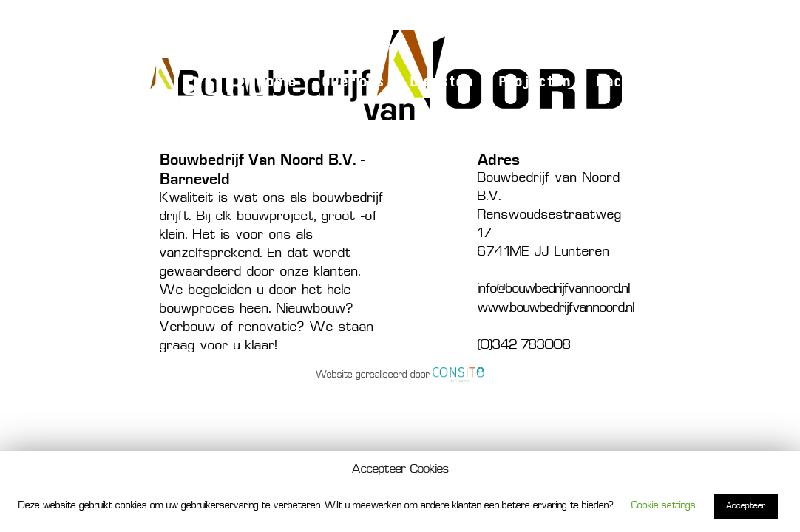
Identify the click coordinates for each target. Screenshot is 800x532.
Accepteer (746, 506)
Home (277, 82)
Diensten (441, 82)
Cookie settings (664, 506)
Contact (715, 82)
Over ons (353, 82)
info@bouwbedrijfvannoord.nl (554, 289)
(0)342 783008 (670, 21)
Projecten (535, 82)
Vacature (629, 82)
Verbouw (491, 21)
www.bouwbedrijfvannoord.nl (556, 308)
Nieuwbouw (416, 21)
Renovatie (559, 21)
